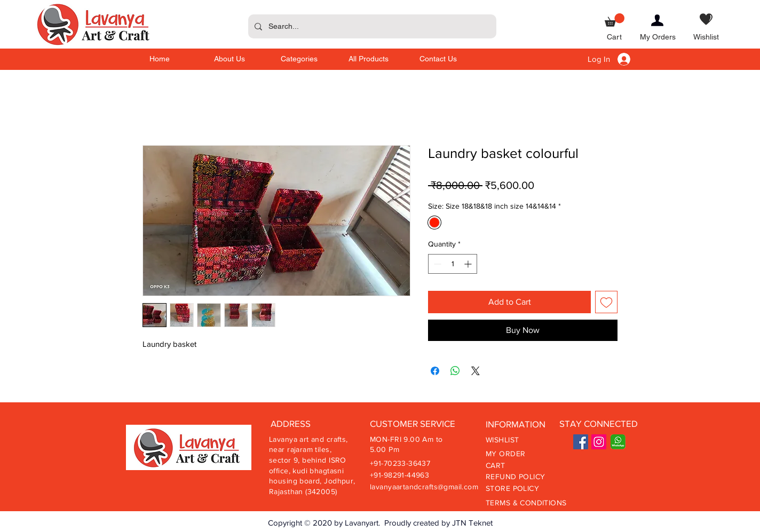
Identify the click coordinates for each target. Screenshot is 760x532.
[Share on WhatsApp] (455, 371)
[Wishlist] (706, 38)
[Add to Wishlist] (606, 302)
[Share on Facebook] (435, 371)
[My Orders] (658, 38)
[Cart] (615, 38)
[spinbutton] (453, 264)
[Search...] (371, 26)
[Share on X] (476, 371)
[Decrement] (436, 264)
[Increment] (469, 264)
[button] (615, 20)
